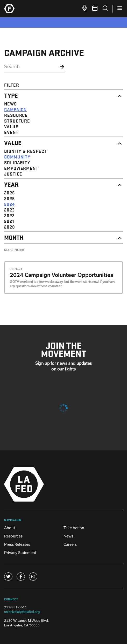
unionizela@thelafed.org (22, 612)
